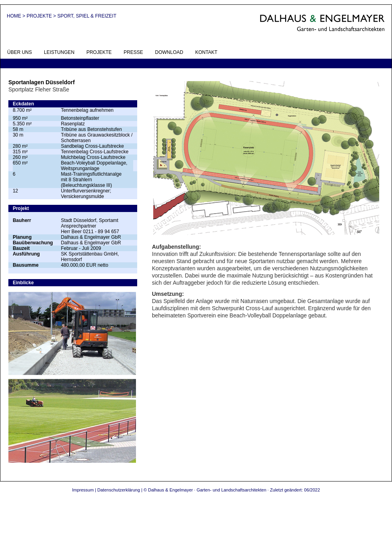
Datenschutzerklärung (119, 490)
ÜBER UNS (20, 52)
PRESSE (133, 52)
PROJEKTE (99, 52)
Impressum (83, 490)
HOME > (17, 16)
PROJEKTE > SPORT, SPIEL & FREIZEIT (72, 16)
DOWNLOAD (169, 52)
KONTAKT (206, 52)
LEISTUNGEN (59, 52)
